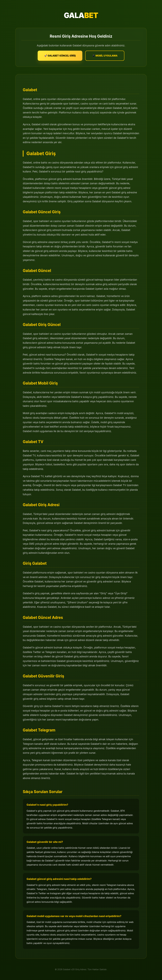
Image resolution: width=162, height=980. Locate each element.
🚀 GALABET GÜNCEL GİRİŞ (60, 56)
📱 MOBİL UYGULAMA (105, 56)
